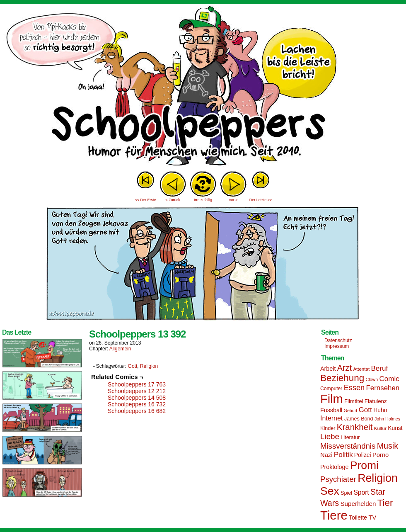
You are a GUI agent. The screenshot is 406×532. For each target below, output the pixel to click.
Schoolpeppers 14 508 (137, 398)
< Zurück (173, 200)
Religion (149, 366)
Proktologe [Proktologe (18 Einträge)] (334, 467)
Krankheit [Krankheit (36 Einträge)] (355, 427)
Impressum (337, 346)
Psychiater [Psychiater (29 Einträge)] (338, 479)
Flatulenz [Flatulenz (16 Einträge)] (376, 401)
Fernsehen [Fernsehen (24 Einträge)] (383, 388)
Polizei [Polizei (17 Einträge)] (363, 455)
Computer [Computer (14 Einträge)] (331, 389)
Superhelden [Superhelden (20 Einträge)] (358, 504)
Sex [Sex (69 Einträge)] (330, 491)
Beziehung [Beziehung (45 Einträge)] (342, 378)
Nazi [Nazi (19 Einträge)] (326, 455)
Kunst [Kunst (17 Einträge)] (395, 428)
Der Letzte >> (261, 200)
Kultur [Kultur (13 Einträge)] (380, 428)
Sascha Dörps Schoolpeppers (203, 87)
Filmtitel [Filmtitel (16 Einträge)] (354, 401)
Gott (133, 366)
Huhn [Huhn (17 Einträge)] (380, 410)
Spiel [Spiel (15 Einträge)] (346, 493)
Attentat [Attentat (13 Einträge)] (361, 369)
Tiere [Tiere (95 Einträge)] (334, 515)
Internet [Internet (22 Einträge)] (331, 418)
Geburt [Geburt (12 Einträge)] (351, 411)
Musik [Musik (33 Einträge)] (388, 446)
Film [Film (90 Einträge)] (332, 399)
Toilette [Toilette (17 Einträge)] (358, 517)
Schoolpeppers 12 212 (137, 391)
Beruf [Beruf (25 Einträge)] (379, 368)
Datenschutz (338, 340)
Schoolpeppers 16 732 (137, 404)
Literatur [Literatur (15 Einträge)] (350, 437)
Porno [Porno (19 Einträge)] (381, 455)
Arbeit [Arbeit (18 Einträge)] (328, 369)
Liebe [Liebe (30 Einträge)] (330, 436)
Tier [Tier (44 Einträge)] (385, 503)
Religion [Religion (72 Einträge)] (378, 478)
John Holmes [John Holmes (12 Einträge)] (387, 419)
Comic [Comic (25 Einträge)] (389, 379)
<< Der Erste (145, 200)
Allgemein (120, 349)
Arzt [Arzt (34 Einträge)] (344, 368)
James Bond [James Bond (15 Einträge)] (359, 419)
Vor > (233, 200)
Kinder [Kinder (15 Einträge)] (328, 428)
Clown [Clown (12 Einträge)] (372, 379)
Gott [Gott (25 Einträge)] (365, 410)
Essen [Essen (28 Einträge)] (354, 388)
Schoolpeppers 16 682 (137, 411)
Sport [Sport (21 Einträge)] (361, 492)
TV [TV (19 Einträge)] (372, 517)
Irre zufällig (203, 200)
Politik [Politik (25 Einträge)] (343, 455)
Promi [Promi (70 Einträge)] (364, 465)
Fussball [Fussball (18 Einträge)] (331, 410)
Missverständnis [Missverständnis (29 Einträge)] (348, 446)
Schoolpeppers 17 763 (137, 384)
